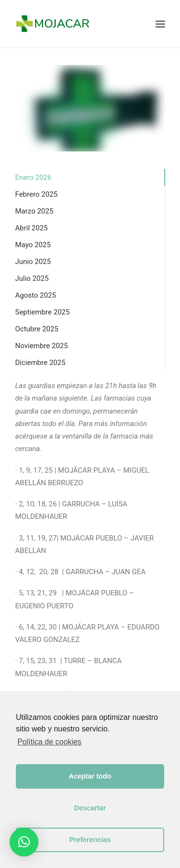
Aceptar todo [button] (90, 776)
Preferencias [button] (90, 840)
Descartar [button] (90, 808)
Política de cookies (49, 742)
